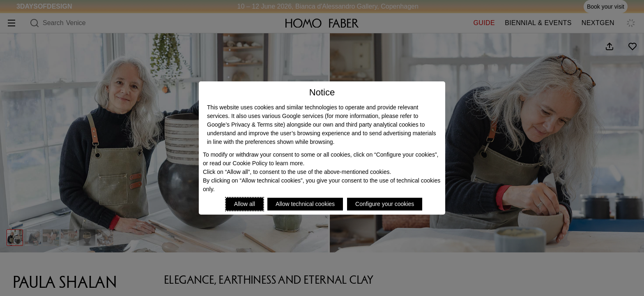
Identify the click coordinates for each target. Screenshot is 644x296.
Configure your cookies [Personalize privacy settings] (385, 204)
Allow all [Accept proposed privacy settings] (245, 204)
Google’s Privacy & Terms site (245, 125)
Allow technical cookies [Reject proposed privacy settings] (305, 204)
